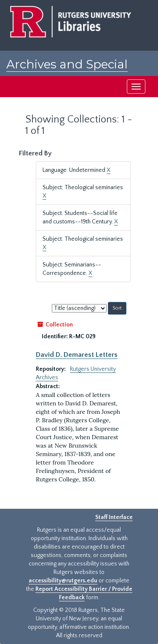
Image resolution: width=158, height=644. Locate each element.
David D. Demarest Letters (77, 355)
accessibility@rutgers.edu (63, 581)
